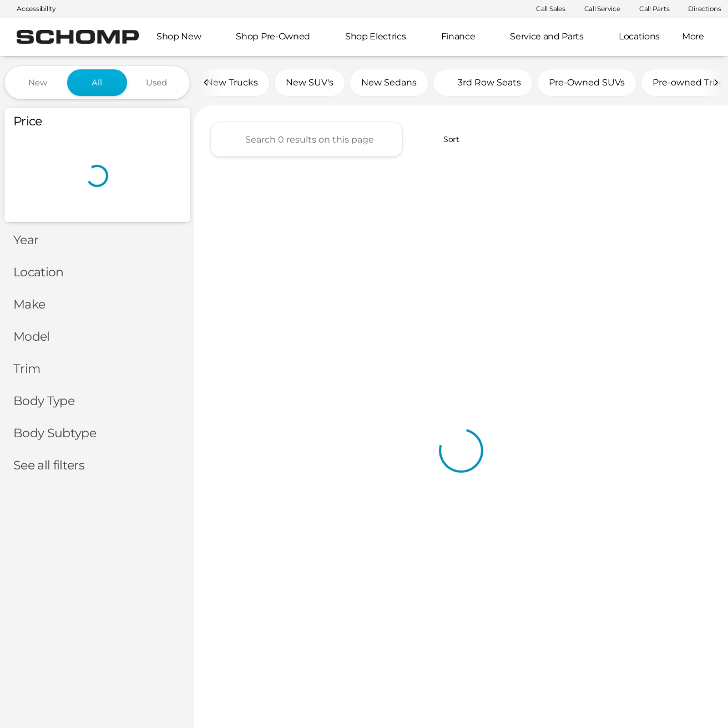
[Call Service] (597, 9)
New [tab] (38, 82)
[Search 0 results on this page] (307, 139)
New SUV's (310, 82)
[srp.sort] (445, 139)
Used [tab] (156, 82)
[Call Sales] (546, 9)
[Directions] (700, 9)
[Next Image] (716, 83)
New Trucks (232, 82)
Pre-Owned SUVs (587, 82)
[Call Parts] (649, 9)
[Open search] (702, 37)
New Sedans (389, 82)
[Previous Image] (206, 83)
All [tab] (97, 82)
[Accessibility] (31, 9)
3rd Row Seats (483, 82)
